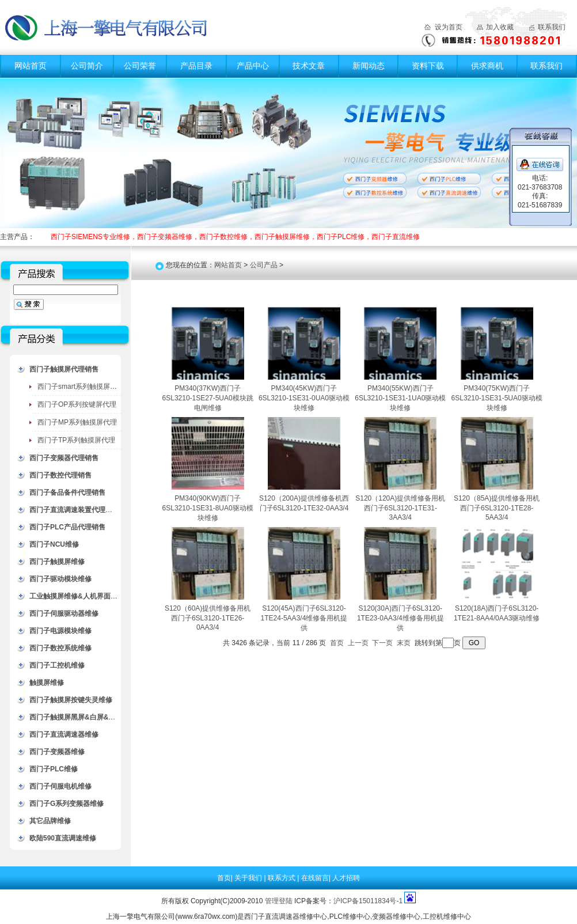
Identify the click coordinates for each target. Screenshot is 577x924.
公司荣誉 (140, 66)
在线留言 (315, 878)
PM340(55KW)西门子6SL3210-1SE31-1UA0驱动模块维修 (400, 398)
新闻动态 (369, 66)
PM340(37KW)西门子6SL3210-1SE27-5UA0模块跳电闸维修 (208, 398)
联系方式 (282, 878)
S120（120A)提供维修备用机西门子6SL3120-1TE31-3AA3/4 (400, 508)
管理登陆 (279, 901)
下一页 (382, 643)
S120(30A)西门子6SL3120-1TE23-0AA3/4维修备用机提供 (401, 618)
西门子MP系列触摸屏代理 (77, 422)
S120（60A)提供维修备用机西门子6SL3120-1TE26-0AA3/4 (208, 618)
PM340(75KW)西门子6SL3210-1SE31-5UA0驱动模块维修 (497, 398)
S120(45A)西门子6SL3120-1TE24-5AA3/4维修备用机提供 (304, 618)
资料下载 (428, 66)
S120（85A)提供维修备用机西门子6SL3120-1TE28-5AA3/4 (497, 508)
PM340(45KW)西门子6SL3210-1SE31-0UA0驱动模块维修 (304, 398)
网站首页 (31, 66)
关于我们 (249, 878)
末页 (404, 643)
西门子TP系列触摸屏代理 (76, 440)
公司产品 (264, 265)
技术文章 (309, 66)
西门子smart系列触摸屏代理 (81, 387)
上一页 (358, 643)
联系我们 (552, 27)
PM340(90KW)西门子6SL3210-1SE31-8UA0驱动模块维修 (208, 508)
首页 (337, 643)
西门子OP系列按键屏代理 (77, 404)
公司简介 (87, 66)
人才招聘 (346, 878)
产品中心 (253, 66)
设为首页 (449, 27)
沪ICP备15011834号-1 (368, 901)
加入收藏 (500, 27)
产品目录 (196, 66)
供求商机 (487, 66)
